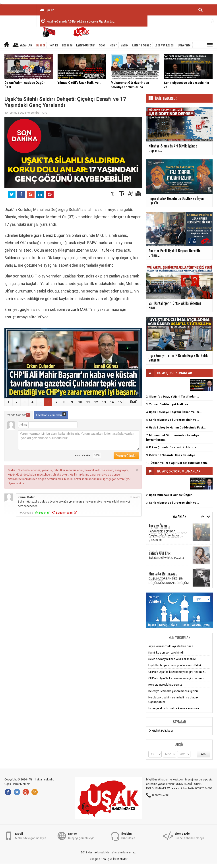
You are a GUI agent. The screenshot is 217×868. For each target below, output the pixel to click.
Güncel (40, 45)
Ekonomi (67, 45)
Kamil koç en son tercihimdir (166, 653)
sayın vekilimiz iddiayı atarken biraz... (172, 646)
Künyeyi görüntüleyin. (82, 836)
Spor (102, 45)
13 (104, 402)
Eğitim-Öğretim (86, 45)
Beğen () (43, 513)
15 (120, 402)
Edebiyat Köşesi (164, 45)
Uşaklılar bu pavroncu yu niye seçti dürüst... (176, 665)
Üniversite (184, 45)
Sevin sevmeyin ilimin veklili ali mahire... (173, 659)
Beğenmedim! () (65, 513)
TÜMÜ (133, 402)
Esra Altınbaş (158, 552)
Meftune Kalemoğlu (163, 574)
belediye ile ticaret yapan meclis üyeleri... (174, 691)
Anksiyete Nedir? (159, 557)
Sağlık (124, 45)
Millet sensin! (157, 580)
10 (80, 402)
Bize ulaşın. (129, 836)
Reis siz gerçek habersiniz (165, 685)
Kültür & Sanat (141, 45)
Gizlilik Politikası (162, 731)
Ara (203, 754)
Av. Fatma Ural (159, 527)
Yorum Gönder (18, 415)
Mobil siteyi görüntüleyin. (31, 836)
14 (112, 402)
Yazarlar (26, 45)
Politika (53, 45)
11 (88, 402)
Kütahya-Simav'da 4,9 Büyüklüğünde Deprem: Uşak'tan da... (81, 21)
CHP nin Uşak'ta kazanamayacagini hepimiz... (177, 672)
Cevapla (26, 513)
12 (96, 402)
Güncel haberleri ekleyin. (190, 836)
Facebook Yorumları (51, 414)
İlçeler (113, 45)
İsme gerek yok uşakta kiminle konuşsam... (176, 708)
